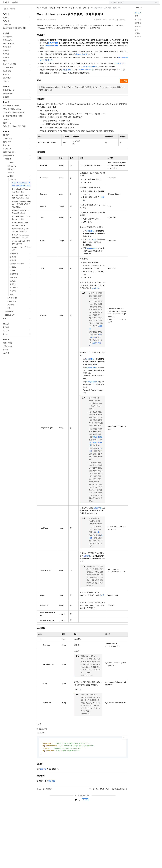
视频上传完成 (97, 444)
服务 (67, 4)
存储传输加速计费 (51, 53)
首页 (38, 15)
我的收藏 (122, 27)
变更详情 (52, 789)
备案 (136, 4)
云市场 (55, 4)
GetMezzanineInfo (85, 77)
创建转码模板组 (92, 375)
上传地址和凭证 (81, 61)
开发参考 (52, 15)
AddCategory (91, 247)
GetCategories (92, 255)
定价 (49, 4)
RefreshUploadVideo (90, 74)
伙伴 (62, 4)
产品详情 (111, 27)
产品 (30, 4)
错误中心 (43, 777)
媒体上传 (86, 15)
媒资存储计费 (53, 50)
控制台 (142, 4)
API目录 (79, 15)
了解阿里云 (75, 4)
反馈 (85, 808)
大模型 (23, 4)
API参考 (71, 15)
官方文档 (6, 10)
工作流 (97, 539)
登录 (155, 4)
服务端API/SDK (62, 15)
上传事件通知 (68, 77)
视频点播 (15, 10)
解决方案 (37, 4)
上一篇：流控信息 (44, 797)
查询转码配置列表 (92, 389)
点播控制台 (90, 238)
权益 (44, 4)
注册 (147, 4)
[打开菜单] (4, 4)
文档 (131, 4)
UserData (95, 295)
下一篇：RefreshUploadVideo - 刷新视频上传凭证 (108, 797)
